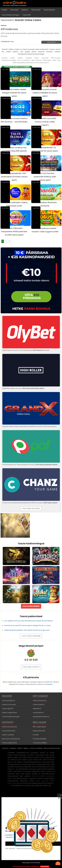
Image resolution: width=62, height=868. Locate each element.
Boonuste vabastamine (11, 739)
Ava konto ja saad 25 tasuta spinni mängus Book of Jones (27, 625)
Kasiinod (25, 10)
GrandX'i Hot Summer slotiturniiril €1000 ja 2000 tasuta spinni (45, 177)
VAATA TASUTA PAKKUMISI (31, 636)
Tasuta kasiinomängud (10, 15)
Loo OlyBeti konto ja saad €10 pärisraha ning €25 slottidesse (28, 621)
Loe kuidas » (48, 684)
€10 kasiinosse (9, 29)
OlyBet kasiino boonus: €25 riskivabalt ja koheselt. (31, 349)
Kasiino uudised (8, 735)
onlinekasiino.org (7, 41)
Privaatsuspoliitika (40, 739)
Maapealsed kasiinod (41, 717)
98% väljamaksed (39, 727)
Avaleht (4, 10)
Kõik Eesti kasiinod (40, 701)
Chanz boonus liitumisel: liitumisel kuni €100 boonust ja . (31, 502)
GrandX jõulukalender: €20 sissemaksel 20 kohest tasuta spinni (14, 177)
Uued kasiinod (38, 713)
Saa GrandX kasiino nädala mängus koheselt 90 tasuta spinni (14, 93)
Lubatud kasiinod (8, 701)
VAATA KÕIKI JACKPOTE (31, 667)
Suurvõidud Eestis (9, 731)
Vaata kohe (51, 42)
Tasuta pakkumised (9, 743)
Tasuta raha (36, 10)
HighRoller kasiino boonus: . (31, 387)
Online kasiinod (39, 705)
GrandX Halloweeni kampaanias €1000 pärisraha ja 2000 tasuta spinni (14, 231)
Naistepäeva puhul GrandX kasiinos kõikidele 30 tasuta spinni (45, 93)
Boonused (14, 10)
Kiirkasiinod (37, 709)
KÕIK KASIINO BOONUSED (31, 508)
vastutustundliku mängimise (43, 776)
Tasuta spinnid (49, 10)
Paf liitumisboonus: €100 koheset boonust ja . (31, 463)
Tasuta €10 (27, 15)
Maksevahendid (39, 731)
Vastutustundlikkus (40, 743)
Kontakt (36, 735)
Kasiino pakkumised (9, 713)
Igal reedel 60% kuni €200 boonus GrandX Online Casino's (45, 122)
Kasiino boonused (9, 705)
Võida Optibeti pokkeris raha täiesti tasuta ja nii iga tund (27, 630)
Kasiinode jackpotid (9, 727)
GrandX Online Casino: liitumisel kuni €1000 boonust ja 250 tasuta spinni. (31, 425)
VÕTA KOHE (45, 867)
